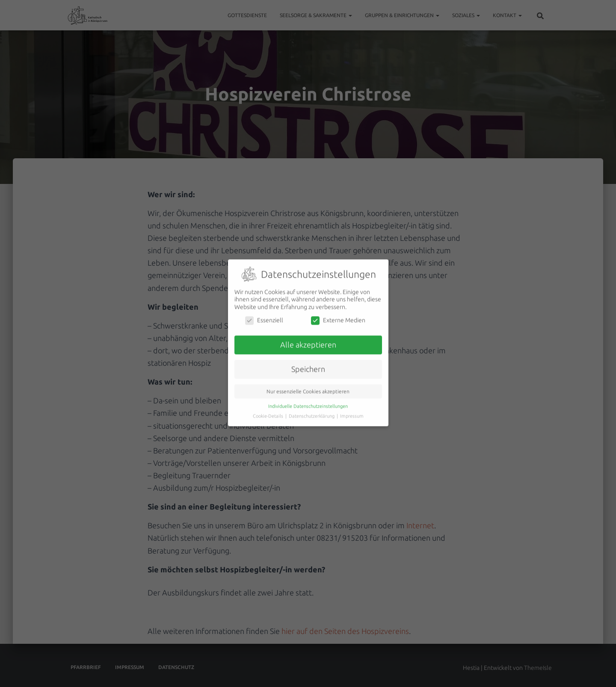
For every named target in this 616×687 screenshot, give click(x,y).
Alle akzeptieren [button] (308, 339)
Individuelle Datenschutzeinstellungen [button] (308, 400)
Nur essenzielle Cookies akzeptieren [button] (308, 385)
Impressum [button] (352, 410)
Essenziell (264, 315)
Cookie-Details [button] (269, 410)
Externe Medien (338, 315)
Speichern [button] (308, 363)
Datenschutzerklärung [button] (312, 410)
